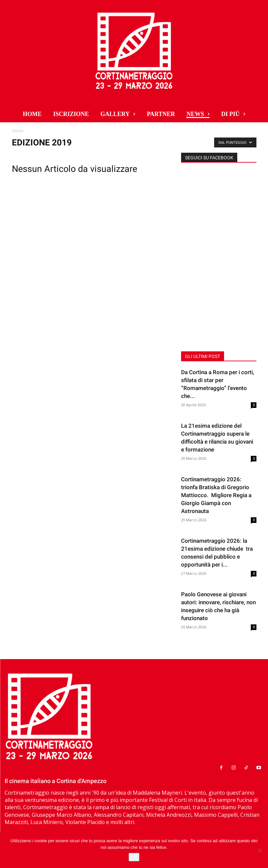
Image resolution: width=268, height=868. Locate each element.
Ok (134, 857)
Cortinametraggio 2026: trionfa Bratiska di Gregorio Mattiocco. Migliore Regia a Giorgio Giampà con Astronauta (216, 495)
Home (18, 131)
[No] (260, 850)
